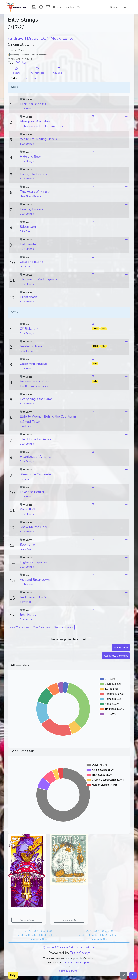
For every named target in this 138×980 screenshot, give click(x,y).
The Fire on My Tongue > (38, 279)
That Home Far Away (35, 439)
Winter (21, 63)
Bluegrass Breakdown (36, 121)
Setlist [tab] (15, 78)
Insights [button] (70, 7)
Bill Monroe (27, 584)
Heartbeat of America (36, 457)
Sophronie (27, 545)
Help (13, 975)
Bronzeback (28, 297)
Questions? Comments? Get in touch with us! (69, 947)
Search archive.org (64, 627)
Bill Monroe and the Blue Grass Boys (41, 126)
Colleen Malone (32, 262)
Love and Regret (32, 492)
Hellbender (28, 244)
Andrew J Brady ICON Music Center (42, 38)
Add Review (121, 647)
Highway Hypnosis (34, 562)
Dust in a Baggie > (33, 104)
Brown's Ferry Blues (35, 381)
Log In (126, 7)
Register (115, 7)
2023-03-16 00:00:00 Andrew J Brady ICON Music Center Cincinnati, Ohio (38, 935)
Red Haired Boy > (33, 597)
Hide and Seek (31, 157)
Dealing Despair (32, 209)
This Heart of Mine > (35, 192)
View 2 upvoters (42, 627)
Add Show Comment (116, 656)
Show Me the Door (34, 527)
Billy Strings (27, 108)
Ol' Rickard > (29, 329)
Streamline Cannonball (37, 474)
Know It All (28, 509)
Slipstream (28, 227)
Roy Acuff (26, 479)
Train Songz (80, 953)
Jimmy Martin (27, 549)
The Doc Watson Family (34, 386)
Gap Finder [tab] (31, 78)
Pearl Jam (25, 426)
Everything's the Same (36, 399)
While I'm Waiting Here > (39, 139)
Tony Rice (26, 602)
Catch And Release (34, 364)
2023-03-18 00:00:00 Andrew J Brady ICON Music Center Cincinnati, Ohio (100, 935)
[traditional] (27, 351)
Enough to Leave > (34, 174)
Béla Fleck (26, 231)
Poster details (27, 920)
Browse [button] (58, 7)
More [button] (80, 7)
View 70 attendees (19, 627)
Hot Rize (25, 266)
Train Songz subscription (76, 962)
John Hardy (28, 615)
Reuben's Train (31, 346)
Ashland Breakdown (35, 580)
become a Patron (69, 971)
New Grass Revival (31, 196)
